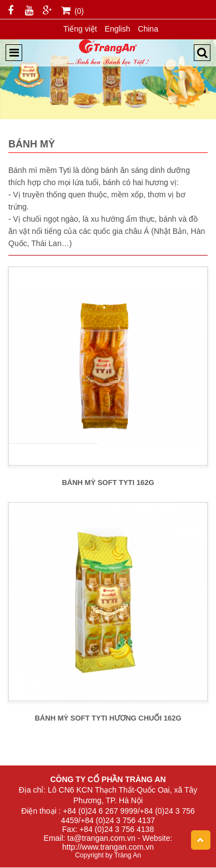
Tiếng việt (80, 29)
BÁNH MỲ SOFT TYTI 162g (108, 482)
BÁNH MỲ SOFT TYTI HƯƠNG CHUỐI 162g (108, 718)
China (148, 29)
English (118, 29)
